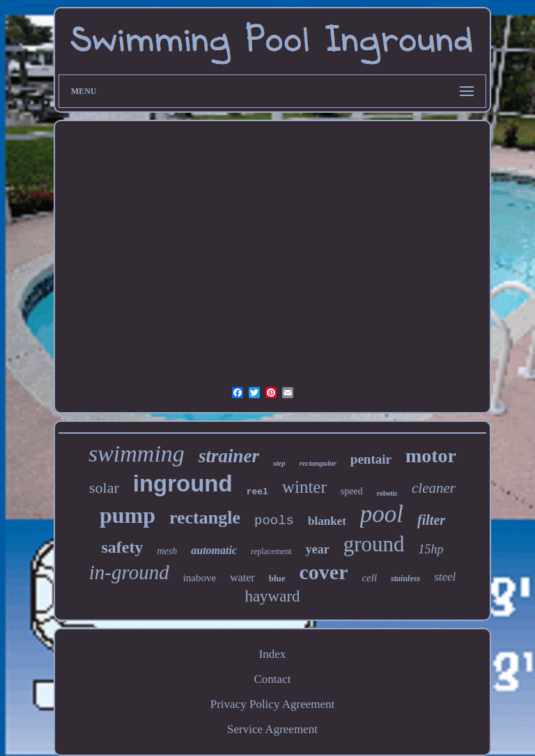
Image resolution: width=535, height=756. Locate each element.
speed (352, 491)
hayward (272, 596)
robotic (387, 493)
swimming (137, 454)
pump (127, 515)
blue (277, 578)
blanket (327, 521)
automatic (214, 550)
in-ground (129, 572)
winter (304, 487)
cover (324, 572)
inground (183, 483)
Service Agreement (272, 729)
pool (382, 514)
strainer (229, 456)
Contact (273, 679)
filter (431, 520)
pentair (371, 459)
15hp (431, 549)
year (318, 549)
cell (369, 578)
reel (257, 492)
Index (273, 654)
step (279, 463)
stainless (405, 578)
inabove (200, 578)
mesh (167, 551)
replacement (271, 551)
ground (374, 544)
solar (104, 488)
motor (431, 456)
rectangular (318, 463)
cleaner (434, 488)
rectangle (205, 518)
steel (445, 577)
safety (122, 547)
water (242, 577)
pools (274, 521)
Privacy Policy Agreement (272, 704)
